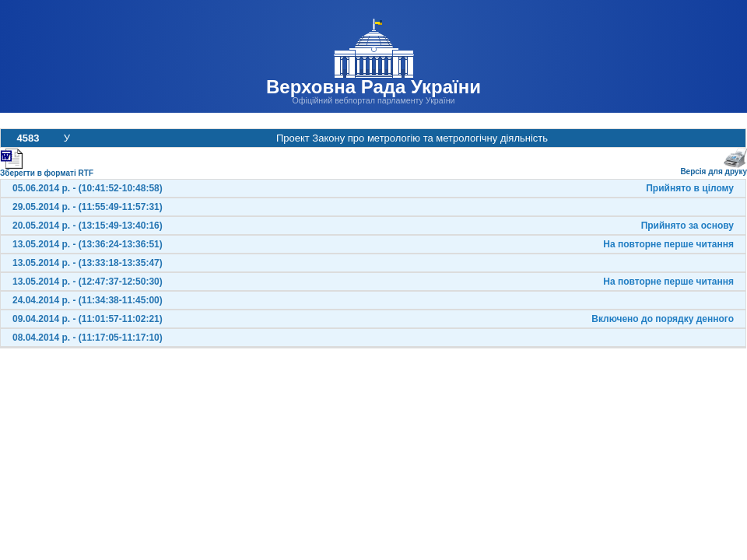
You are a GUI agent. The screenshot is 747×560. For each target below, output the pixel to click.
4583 (28, 138)
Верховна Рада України (373, 87)
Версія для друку (714, 168)
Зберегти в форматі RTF (47, 170)
